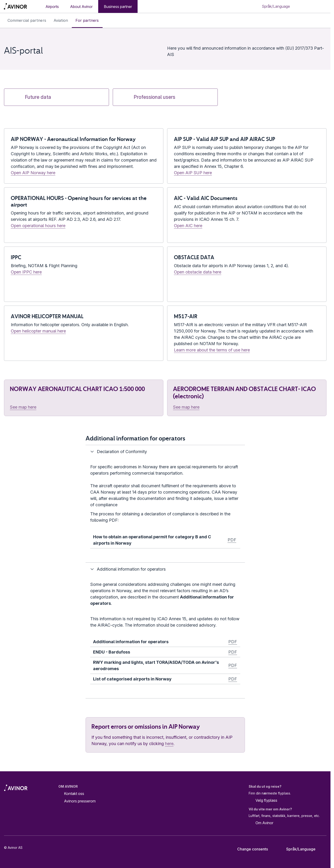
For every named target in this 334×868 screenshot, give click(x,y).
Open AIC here (188, 226)
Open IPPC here (26, 272)
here (169, 744)
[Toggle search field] (307, 7)
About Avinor (81, 7)
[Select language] (276, 7)
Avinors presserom (80, 801)
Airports (52, 7)
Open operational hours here (38, 226)
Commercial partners (27, 20)
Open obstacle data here (198, 272)
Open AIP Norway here (33, 173)
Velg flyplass (263, 801)
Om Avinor (261, 823)
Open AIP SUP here (193, 173)
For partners (87, 20)
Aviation (61, 20)
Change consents (249, 849)
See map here (23, 407)
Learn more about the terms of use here (212, 350)
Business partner (118, 7)
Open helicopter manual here (38, 331)
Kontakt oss (74, 794)
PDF (232, 540)
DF (234, 652)
